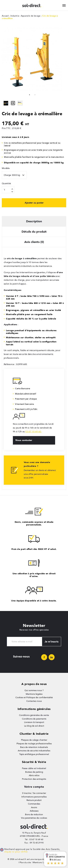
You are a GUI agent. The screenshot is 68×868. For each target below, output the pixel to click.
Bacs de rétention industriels (34, 747)
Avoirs (34, 807)
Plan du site (25, 862)
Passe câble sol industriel (34, 768)
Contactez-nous (34, 701)
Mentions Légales (41, 862)
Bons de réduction (34, 814)
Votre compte (34, 787)
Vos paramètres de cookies (34, 818)
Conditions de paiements (34, 719)
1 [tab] (30, 94)
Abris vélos (34, 775)
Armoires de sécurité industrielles (34, 751)
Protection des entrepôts (34, 779)
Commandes (34, 804)
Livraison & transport (34, 722)
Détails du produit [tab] (34, 232)
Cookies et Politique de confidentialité (34, 697)
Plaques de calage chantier (34, 740)
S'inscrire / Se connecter (34, 793)
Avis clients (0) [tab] (34, 242)
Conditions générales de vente (34, 715)
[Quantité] (8, 190)
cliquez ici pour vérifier (16, 852)
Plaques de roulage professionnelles (34, 744)
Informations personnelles (34, 797)
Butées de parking (34, 772)
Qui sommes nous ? (34, 690)
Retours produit (34, 800)
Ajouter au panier (34, 203)
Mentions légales (34, 694)
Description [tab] (34, 221)
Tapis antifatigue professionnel (34, 754)
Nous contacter (24, 440)
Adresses (34, 811)
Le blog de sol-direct (34, 726)
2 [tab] (35, 94)
